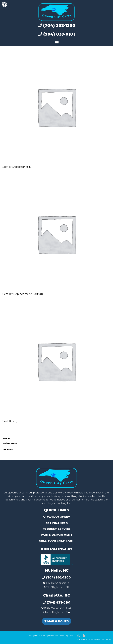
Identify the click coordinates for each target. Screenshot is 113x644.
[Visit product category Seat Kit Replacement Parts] (56, 239)
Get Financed (57, 523)
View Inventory (57, 517)
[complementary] (103, 634)
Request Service (57, 529)
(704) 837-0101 (56, 34)
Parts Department (57, 535)
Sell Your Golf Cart (56, 541)
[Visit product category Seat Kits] (56, 366)
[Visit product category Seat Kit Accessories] (56, 112)
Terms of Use (82, 639)
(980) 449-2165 (12, 638)
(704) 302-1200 (57, 25)
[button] (4, 4)
